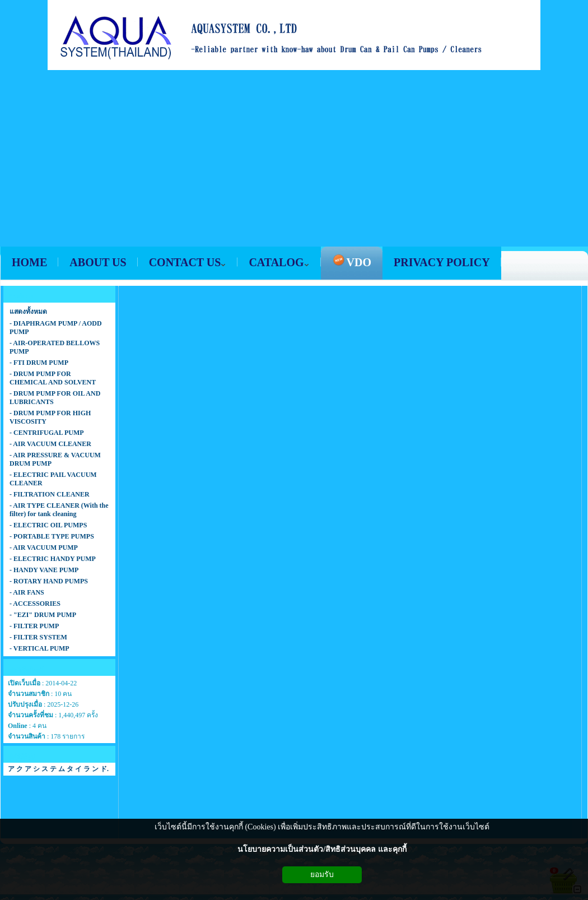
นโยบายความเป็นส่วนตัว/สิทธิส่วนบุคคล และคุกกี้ (322, 849)
